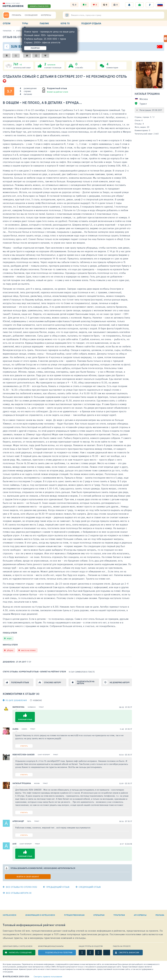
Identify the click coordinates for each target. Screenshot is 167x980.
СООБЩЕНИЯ (31, 15)
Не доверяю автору (120, 682)
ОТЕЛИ (7, 23)
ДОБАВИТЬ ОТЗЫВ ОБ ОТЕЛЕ (39, 6)
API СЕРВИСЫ (140, 915)
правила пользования (48, 977)
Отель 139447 (21, 31)
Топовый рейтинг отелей (34, 925)
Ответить (24, 746)
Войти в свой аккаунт (28, 877)
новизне (37, 700)
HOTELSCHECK (10, 915)
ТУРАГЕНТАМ (119, 915)
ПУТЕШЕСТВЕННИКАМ (74, 915)
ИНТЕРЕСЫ (46, 15)
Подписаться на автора (86, 682)
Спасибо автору (52, 682)
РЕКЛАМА (160, 915)
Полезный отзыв (20, 682)
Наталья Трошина (147, 94)
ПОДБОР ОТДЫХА (91, 23)
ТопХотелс (7, 31)
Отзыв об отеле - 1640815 (21, 37)
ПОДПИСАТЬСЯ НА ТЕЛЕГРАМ (59, 952)
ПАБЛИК (44, 23)
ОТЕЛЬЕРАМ (99, 915)
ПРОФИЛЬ (17, 15)
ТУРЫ (25, 23)
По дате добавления (16, 700)
